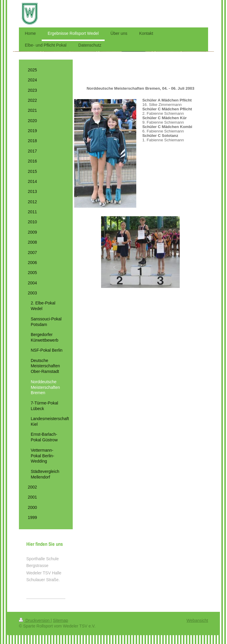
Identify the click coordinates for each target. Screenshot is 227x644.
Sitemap (60, 620)
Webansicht (197, 620)
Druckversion (35, 620)
